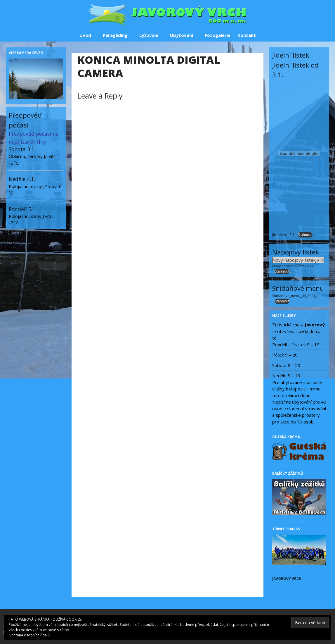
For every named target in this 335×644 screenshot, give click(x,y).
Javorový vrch (287, 579)
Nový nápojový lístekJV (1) (293, 266)
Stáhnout (305, 235)
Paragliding (115, 35)
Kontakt (247, 35)
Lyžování (149, 35)
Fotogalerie (218, 35)
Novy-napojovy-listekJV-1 (298, 260)
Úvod (85, 35)
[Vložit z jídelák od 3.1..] (299, 154)
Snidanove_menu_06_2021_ (295, 296)
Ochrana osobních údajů (29, 635)
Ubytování (182, 35)
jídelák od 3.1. (284, 235)
